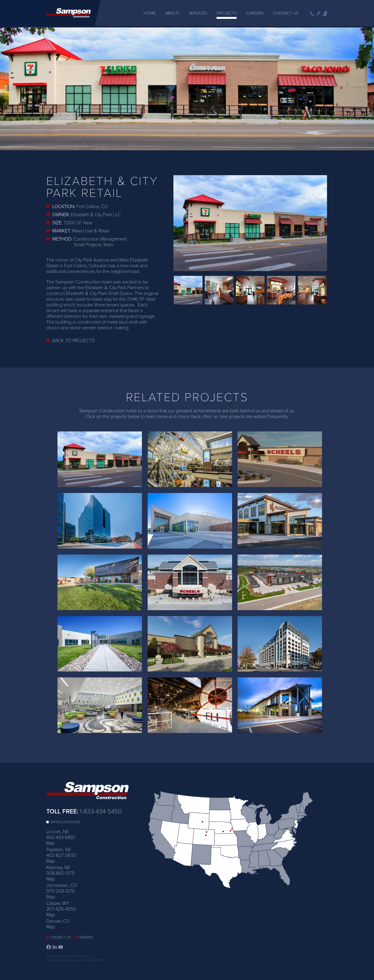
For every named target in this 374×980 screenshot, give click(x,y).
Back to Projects (73, 340)
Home (150, 13)
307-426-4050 (61, 908)
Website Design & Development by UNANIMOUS (76, 959)
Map (51, 842)
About (172, 13)
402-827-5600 (61, 854)
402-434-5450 (61, 836)
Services (198, 13)
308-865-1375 (60, 872)
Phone (312, 14)
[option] (187, 88)
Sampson (325, 14)
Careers (255, 13)
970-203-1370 (61, 890)
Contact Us (286, 13)
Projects (227, 13)
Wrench (319, 14)
